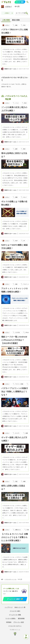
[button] (28, 2)
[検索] (22, 13)
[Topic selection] (7, 13)
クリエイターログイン (15, 626)
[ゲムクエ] (2, 2)
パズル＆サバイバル (10, 579)
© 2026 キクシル (15, 630)
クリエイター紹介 (15, 611)
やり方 (17, 6)
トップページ (9, 607)
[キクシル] (15, 634)
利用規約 (9, 622)
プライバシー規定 (19, 622)
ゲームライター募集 (15, 615)
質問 (26, 638)
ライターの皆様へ (11, 618)
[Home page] (2, 579)
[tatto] (3, 69)
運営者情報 (21, 618)
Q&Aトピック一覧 (20, 607)
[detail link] (15, 47)
